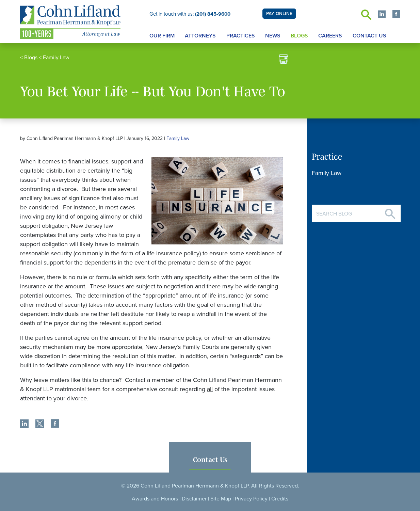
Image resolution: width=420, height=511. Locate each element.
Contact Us (369, 36)
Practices (241, 36)
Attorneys (200, 36)
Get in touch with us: (190, 14)
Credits (280, 499)
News (273, 36)
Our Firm (162, 36)
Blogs (299, 36)
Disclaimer (194, 499)
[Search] (390, 211)
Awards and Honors (155, 499)
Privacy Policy (251, 499)
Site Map (221, 499)
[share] (24, 425)
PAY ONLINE (279, 14)
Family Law (56, 58)
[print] (284, 60)
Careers (330, 36)
